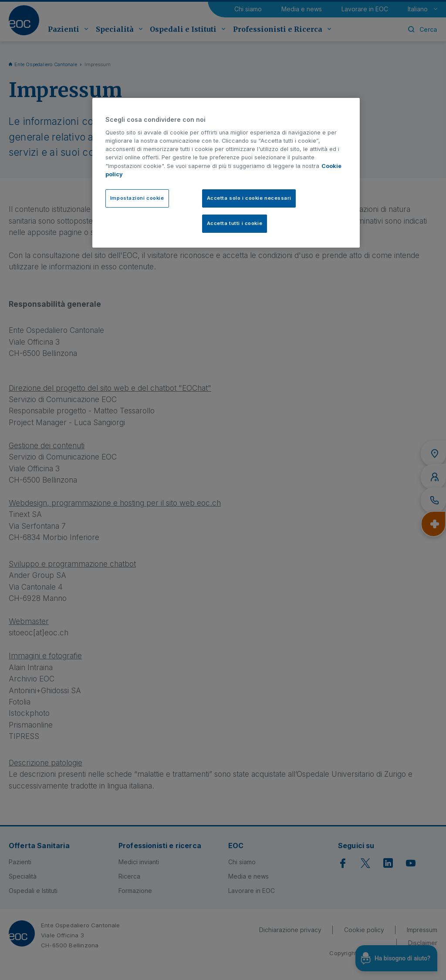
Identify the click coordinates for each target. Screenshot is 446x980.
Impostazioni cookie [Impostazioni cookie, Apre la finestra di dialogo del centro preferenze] (137, 198)
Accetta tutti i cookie (235, 223)
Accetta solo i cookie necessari (249, 198)
